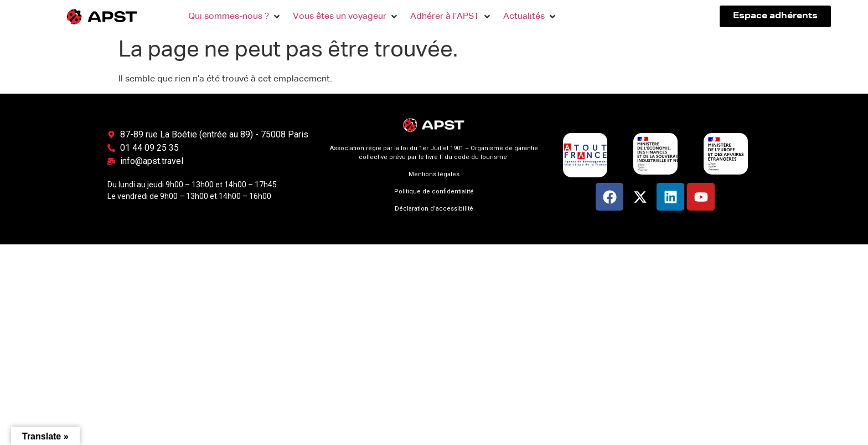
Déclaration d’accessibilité (434, 209)
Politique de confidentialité (434, 191)
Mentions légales (434, 174)
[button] (235, 17)
